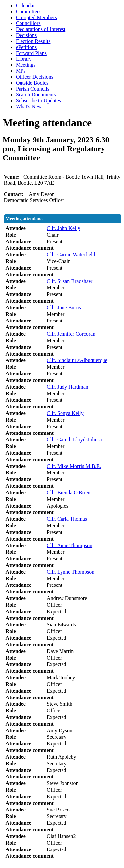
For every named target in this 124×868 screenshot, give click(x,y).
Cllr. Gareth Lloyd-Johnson (76, 440)
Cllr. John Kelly (63, 228)
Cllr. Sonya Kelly (65, 413)
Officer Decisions (35, 77)
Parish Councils (33, 89)
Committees (29, 11)
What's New (29, 107)
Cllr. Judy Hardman (67, 387)
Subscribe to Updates (38, 101)
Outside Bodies (32, 83)
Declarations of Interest (41, 29)
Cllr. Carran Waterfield (71, 255)
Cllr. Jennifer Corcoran (71, 334)
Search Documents (36, 95)
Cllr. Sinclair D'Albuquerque (77, 360)
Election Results (33, 41)
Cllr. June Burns (64, 307)
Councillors (28, 23)
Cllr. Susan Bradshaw (69, 281)
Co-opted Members (36, 17)
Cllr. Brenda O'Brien (68, 492)
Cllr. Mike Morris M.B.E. (74, 466)
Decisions (26, 35)
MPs (21, 71)
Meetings (26, 65)
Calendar (25, 5)
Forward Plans (31, 53)
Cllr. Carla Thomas (67, 519)
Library (24, 59)
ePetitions (26, 47)
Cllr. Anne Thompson (69, 545)
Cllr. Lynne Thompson (70, 572)
